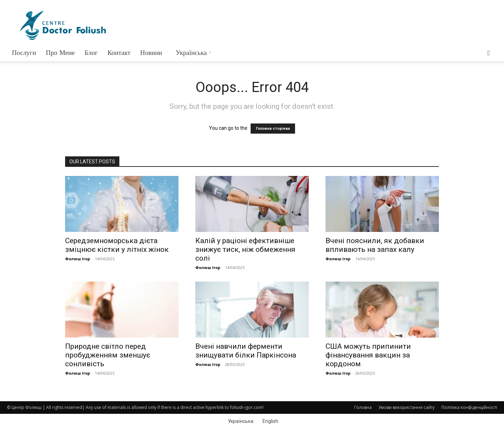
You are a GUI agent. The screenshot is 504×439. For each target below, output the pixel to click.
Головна (363, 407)
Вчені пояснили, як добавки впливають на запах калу (375, 245)
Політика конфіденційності (469, 407)
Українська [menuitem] (241, 421)
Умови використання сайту (407, 407)
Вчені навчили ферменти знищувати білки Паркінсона (246, 351)
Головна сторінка (273, 129)
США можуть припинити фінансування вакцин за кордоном (368, 355)
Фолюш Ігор (78, 259)
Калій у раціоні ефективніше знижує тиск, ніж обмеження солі (245, 249)
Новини (151, 53)
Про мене (60, 53)
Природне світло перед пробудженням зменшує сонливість (108, 355)
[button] (489, 53)
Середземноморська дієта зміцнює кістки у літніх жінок (117, 245)
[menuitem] (192, 53)
